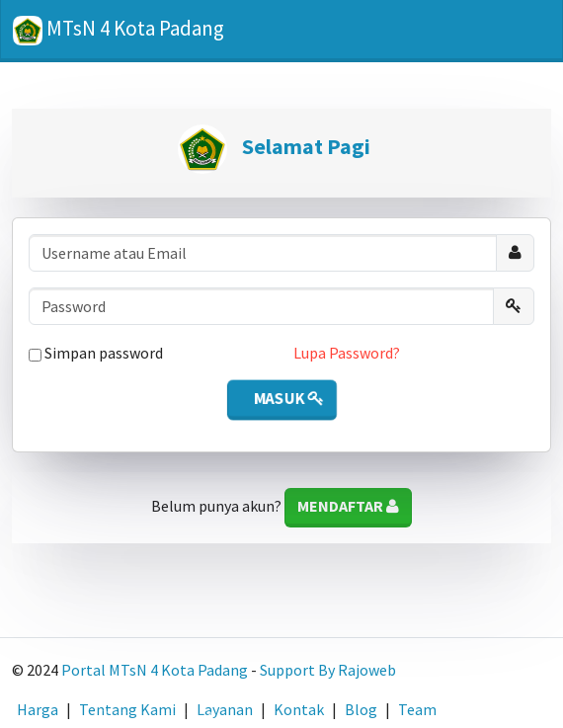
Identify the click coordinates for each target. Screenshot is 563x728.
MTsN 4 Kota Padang (119, 30)
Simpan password (96, 353)
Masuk (287, 398)
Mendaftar (348, 506)
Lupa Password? (347, 353)
